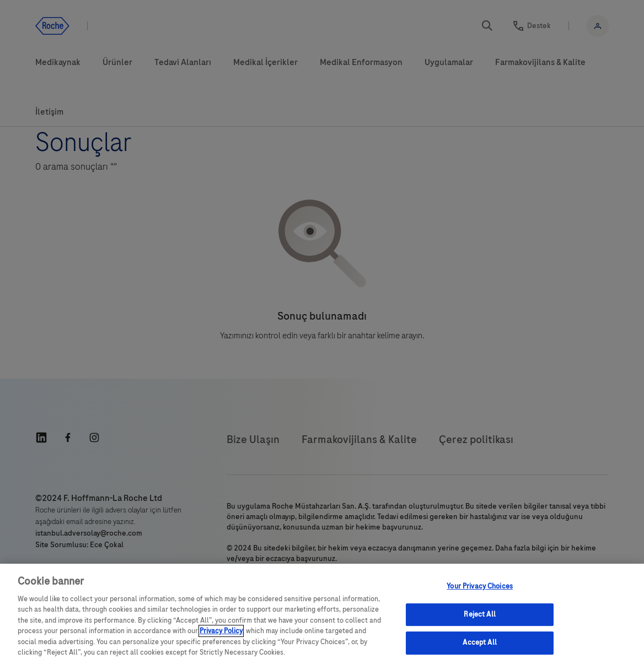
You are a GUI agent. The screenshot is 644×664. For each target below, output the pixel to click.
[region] (322, 614)
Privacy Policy (221, 631)
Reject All (479, 614)
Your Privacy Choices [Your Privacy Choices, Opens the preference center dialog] (480, 586)
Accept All (479, 643)
